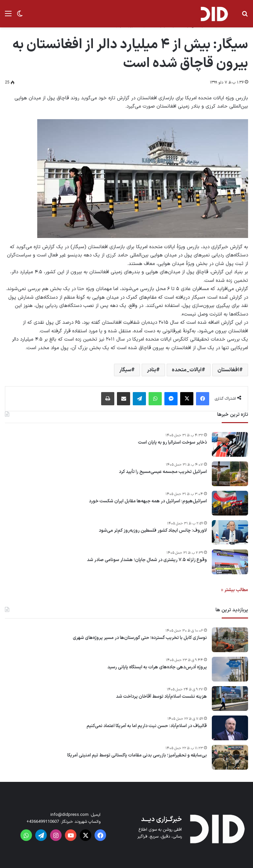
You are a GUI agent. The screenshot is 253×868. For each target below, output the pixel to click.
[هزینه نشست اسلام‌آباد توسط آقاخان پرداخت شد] (230, 699)
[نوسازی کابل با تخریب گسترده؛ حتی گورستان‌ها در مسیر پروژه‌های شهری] (230, 640)
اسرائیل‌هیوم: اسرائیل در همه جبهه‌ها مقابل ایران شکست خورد (148, 501)
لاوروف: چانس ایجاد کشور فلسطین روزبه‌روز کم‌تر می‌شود (153, 531)
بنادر (152, 370)
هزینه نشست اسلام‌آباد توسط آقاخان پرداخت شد (161, 697)
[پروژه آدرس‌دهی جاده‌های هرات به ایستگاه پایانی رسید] (230, 669)
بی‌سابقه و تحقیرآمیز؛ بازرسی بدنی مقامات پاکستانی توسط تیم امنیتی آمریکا (137, 755)
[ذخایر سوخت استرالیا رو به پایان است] (230, 444)
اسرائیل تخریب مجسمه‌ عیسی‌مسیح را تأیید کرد (163, 472)
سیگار (125, 370)
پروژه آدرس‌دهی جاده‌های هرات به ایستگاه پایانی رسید (157, 667)
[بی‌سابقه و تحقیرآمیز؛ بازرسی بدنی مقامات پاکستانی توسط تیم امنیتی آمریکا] (230, 757)
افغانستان (228, 370)
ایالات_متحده (187, 370)
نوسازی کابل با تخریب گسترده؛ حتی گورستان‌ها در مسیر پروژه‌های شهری (140, 638)
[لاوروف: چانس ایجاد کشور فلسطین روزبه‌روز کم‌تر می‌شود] (230, 533)
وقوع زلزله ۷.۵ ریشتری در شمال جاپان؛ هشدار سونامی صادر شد (147, 560)
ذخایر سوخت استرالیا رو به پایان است (172, 443)
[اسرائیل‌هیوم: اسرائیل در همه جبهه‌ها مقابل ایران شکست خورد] (230, 503)
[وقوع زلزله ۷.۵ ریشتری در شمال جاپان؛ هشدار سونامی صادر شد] (230, 562)
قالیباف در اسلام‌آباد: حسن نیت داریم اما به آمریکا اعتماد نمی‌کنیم (147, 726)
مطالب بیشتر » (235, 590)
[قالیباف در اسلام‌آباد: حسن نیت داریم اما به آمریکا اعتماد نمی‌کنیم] (230, 728)
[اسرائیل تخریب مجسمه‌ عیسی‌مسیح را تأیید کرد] (230, 474)
